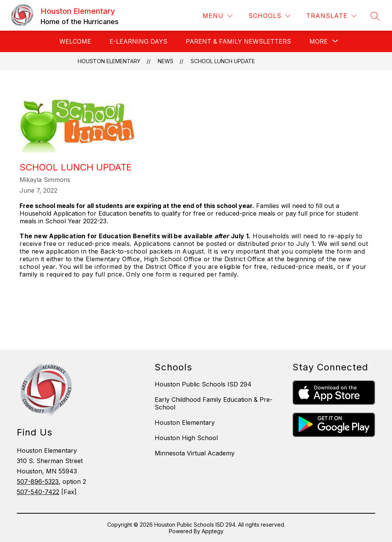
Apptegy (213, 531)
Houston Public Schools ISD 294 (203, 384)
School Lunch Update (223, 61)
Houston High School (186, 438)
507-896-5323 (38, 481)
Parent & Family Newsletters (238, 41)
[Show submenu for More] (318, 41)
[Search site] (375, 16)
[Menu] (217, 16)
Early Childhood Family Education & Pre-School (214, 403)
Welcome (75, 41)
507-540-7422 (38, 492)
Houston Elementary (109, 61)
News (166, 61)
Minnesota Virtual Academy (195, 453)
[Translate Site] (331, 16)
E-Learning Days (138, 41)
